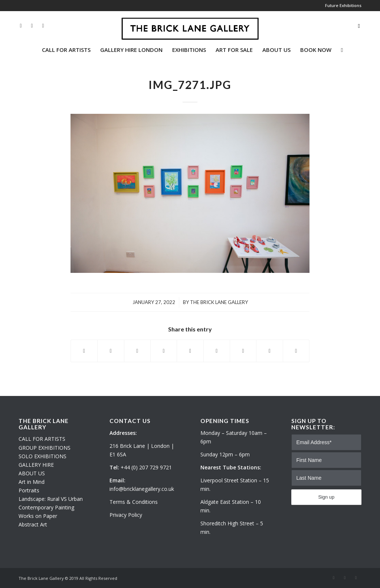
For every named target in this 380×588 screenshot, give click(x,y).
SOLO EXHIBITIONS (42, 456)
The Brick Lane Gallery (219, 302)
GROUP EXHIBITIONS (45, 448)
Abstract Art (33, 524)
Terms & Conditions (134, 502)
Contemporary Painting (46, 507)
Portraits (29, 490)
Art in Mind (32, 482)
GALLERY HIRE (36, 465)
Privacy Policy (126, 515)
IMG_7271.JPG (190, 85)
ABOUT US (32, 473)
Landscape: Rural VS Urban (51, 499)
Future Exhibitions (343, 5)
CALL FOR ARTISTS (42, 439)
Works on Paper (38, 516)
